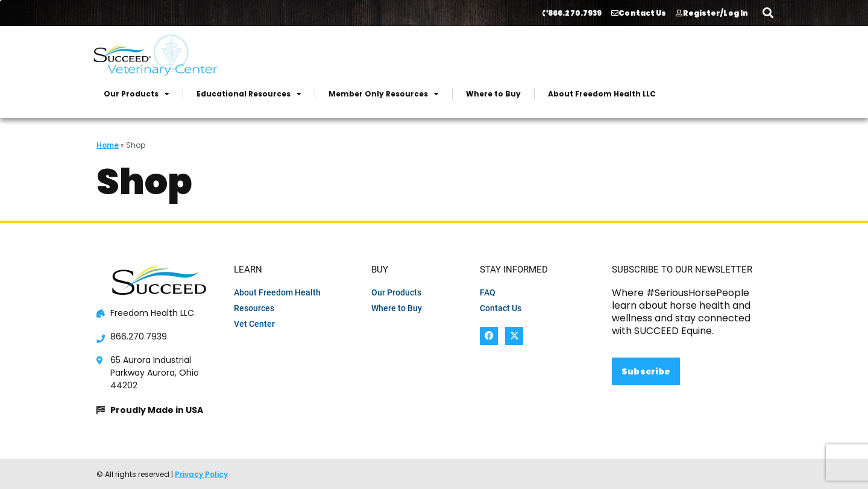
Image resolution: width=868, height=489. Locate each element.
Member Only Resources (384, 94)
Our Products (137, 94)
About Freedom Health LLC (602, 94)
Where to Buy (493, 94)
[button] (768, 12)
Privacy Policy (201, 474)
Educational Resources (249, 94)
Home (108, 145)
